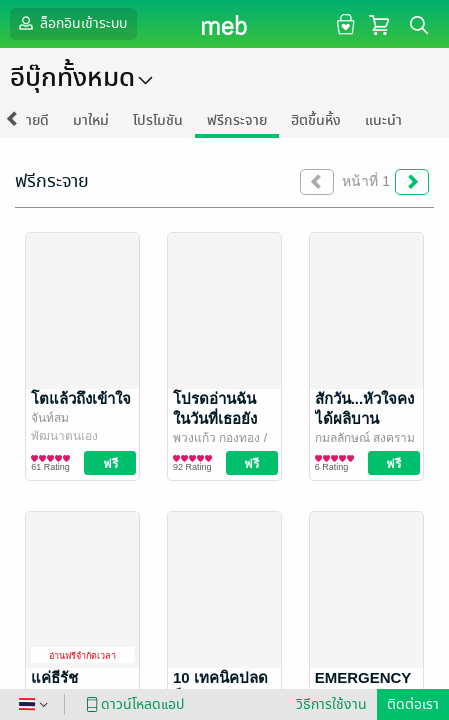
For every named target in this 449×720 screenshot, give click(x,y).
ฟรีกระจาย (237, 120)
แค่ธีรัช (54, 677)
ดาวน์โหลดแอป (132, 704)
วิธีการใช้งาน (331, 704)
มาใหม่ (91, 120)
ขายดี (33, 120)
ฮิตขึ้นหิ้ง (316, 120)
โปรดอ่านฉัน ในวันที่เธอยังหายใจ (215, 418)
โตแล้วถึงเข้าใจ (81, 398)
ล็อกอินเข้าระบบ (71, 23)
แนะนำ (383, 120)
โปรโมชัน (158, 120)
